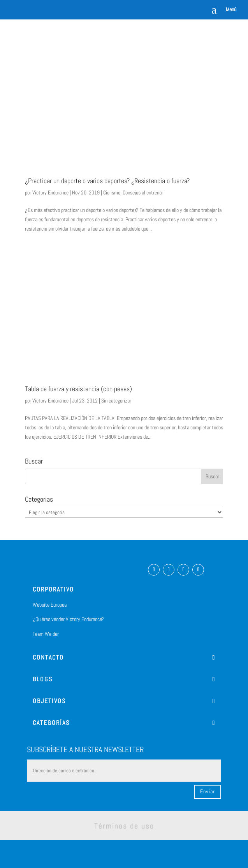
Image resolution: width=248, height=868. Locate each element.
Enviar (208, 791)
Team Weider (46, 634)
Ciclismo (112, 192)
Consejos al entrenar (143, 192)
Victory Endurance (50, 192)
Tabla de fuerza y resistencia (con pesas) (78, 389)
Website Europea (50, 605)
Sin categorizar (116, 401)
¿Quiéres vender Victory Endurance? (68, 619)
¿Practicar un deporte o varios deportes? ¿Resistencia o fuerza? (107, 181)
